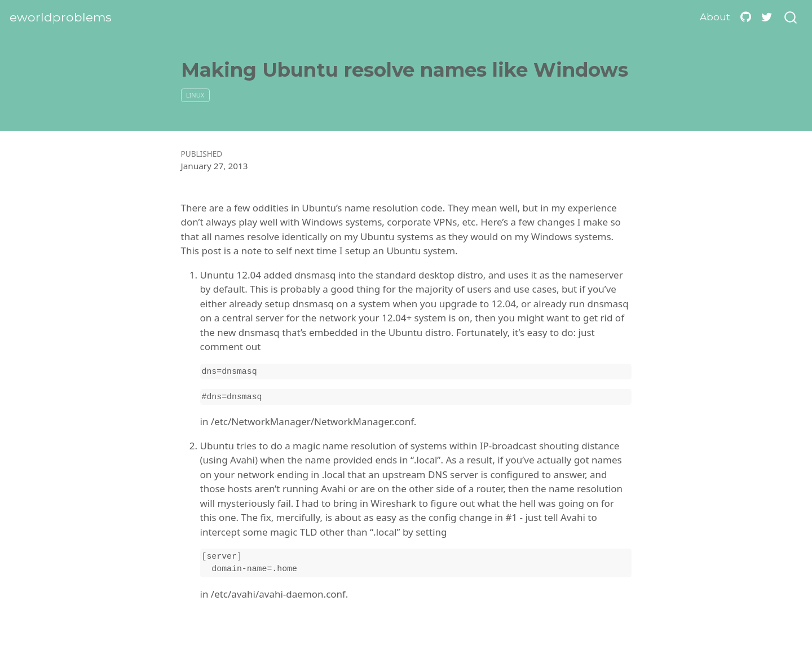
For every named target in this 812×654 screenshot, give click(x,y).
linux (195, 95)
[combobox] (791, 18)
